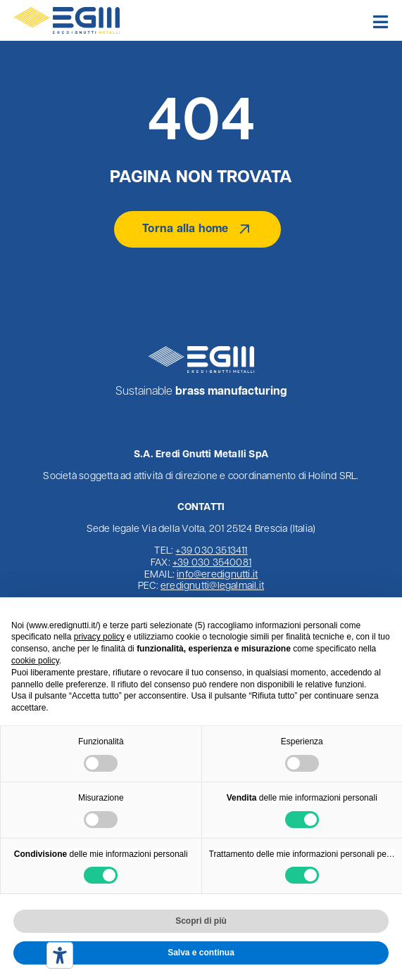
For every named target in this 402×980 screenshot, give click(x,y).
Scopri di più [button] (201, 921)
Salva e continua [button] (201, 953)
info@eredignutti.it (217, 575)
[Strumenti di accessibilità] (60, 955)
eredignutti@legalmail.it (212, 586)
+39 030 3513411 (211, 551)
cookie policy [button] (35, 661)
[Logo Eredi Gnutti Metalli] (67, 13)
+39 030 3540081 (212, 563)
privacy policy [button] (99, 637)
